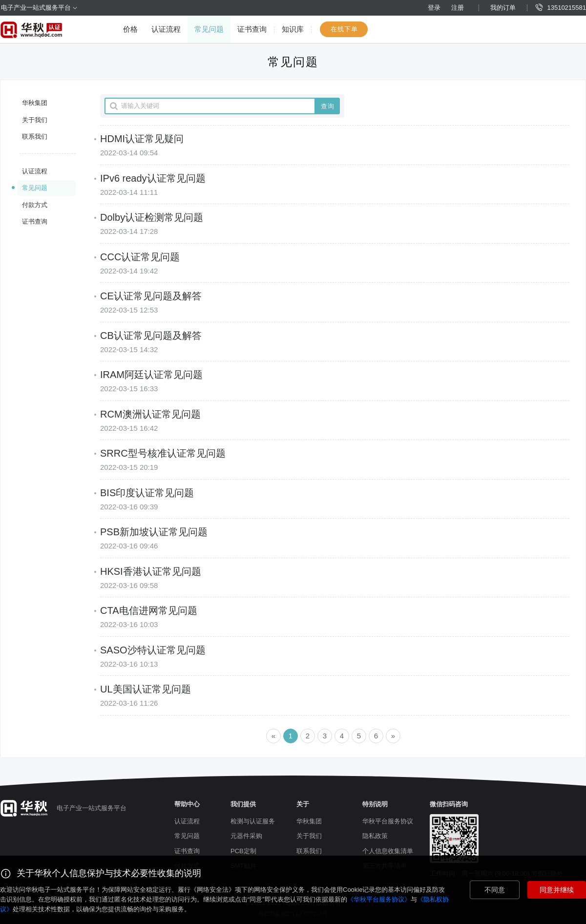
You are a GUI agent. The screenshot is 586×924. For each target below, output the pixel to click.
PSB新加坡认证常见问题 (154, 532)
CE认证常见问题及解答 (151, 296)
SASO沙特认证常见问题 (153, 650)
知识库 (293, 29)
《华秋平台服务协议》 (379, 899)
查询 (328, 106)
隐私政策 (375, 836)
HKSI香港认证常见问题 (151, 571)
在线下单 (344, 29)
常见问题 (209, 29)
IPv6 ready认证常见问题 (153, 178)
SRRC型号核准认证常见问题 (163, 453)
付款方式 (35, 205)
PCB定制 (243, 851)
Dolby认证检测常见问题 (152, 217)
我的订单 (503, 8)
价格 (130, 29)
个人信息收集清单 (388, 851)
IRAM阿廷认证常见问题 (151, 375)
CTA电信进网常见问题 (149, 610)
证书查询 (252, 29)
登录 (434, 8)
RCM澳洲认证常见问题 (150, 414)
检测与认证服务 (253, 821)
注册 (458, 8)
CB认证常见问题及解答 (151, 336)
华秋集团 (35, 103)
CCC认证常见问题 (140, 257)
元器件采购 (246, 836)
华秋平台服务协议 (388, 821)
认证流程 (166, 29)
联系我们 (35, 136)
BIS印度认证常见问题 (147, 493)
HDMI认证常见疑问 (142, 139)
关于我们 (35, 120)
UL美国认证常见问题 (146, 689)
